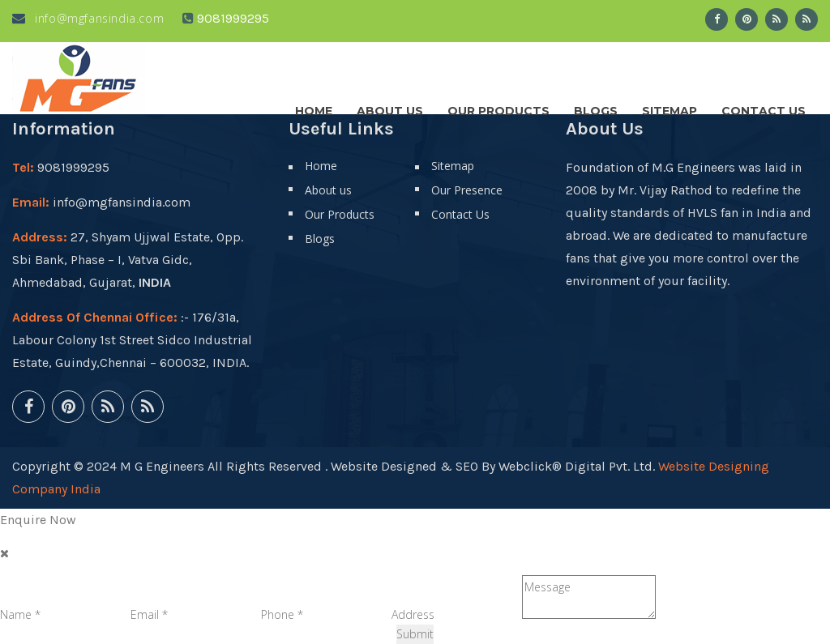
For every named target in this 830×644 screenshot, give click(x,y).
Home (314, 107)
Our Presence (467, 190)
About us (390, 107)
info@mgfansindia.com (88, 18)
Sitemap (670, 107)
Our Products (498, 107)
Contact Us (764, 107)
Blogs (596, 107)
